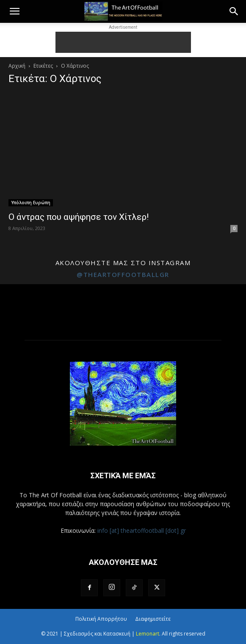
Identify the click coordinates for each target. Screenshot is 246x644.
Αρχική (17, 66)
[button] (14, 11)
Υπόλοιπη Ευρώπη (31, 203)
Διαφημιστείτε (153, 619)
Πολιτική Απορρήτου (101, 619)
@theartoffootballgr (123, 274)
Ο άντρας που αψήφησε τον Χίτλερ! (79, 217)
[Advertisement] (123, 42)
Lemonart (148, 634)
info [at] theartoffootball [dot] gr (142, 530)
